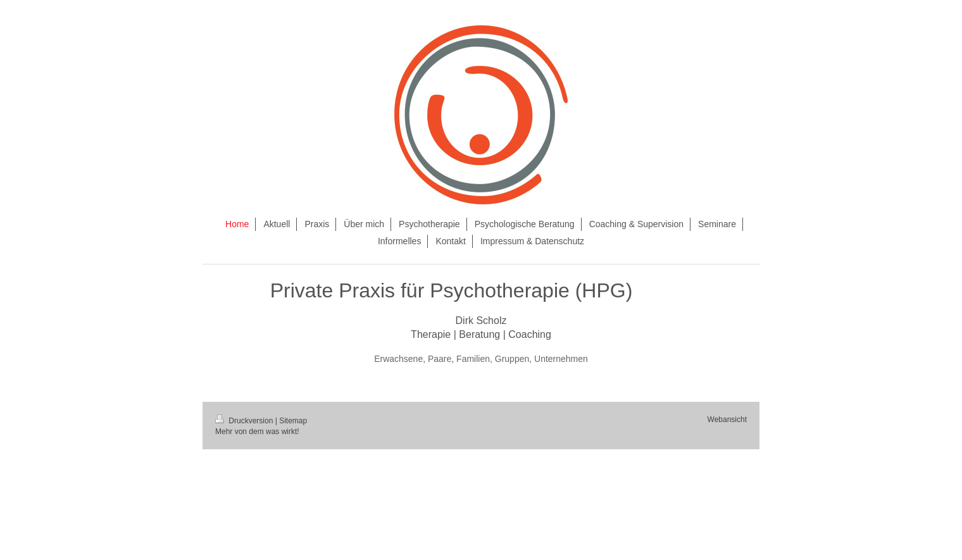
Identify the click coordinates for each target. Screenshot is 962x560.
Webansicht (727, 420)
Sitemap (293, 421)
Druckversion (245, 421)
